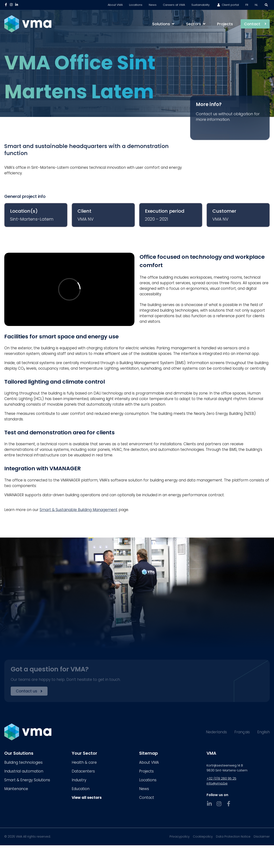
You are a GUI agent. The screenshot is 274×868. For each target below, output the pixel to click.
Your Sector (84, 753)
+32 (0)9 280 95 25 (221, 778)
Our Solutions (19, 753)
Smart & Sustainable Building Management (79, 510)
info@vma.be (217, 783)
